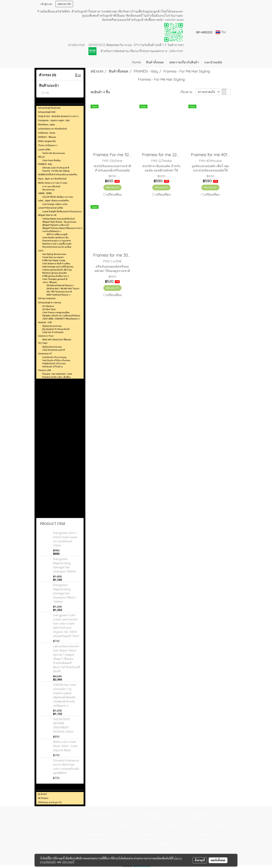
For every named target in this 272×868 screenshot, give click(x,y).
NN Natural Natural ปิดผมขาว (60, 285)
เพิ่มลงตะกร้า (112, 187)
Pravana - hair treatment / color (57, 374)
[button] (230, 62)
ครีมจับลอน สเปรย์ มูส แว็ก (50, 802)
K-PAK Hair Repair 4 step (54, 260)
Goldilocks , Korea (47, 133)
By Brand (42, 794)
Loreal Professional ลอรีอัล (50, 208)
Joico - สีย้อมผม (50, 282)
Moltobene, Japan (46, 125)
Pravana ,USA (44, 370)
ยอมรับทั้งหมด (218, 860)
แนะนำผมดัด (213, 62)
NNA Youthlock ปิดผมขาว (59, 295)
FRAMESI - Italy (45, 164)
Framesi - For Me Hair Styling (56, 171)
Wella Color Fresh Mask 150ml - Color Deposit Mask (65, 746)
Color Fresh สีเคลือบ (52, 161)
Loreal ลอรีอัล (44, 150)
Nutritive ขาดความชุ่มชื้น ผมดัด (57, 244)
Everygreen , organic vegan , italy (54, 120)
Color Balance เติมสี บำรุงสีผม (56, 264)
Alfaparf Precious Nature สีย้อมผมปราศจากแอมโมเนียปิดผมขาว (62, 230)
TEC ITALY (43, 343)
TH (221, 32)
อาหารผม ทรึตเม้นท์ (51, 187)
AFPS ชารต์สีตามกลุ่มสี (57, 234)
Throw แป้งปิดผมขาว (48, 145)
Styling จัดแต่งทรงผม (52, 326)
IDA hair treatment (47, 298)
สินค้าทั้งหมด (155, 62)
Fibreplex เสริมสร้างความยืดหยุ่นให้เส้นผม (61, 316)
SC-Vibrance (48, 306)
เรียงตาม (188, 92)
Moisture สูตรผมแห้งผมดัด (55, 273)
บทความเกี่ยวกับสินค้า (184, 62)
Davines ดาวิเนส (46, 336)
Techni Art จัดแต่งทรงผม (54, 153)
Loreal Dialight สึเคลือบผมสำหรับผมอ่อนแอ (62, 212)
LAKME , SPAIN (45, 193)
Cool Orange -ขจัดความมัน (55, 204)
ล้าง (78, 75)
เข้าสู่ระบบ (46, 4)
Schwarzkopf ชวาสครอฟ (50, 303)
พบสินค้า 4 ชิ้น (100, 92)
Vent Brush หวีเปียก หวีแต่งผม (56, 360)
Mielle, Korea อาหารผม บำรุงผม (53, 183)
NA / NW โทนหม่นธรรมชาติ (59, 292)
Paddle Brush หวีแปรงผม (54, 364)
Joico (41, 251)
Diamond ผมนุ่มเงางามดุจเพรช (56, 241)
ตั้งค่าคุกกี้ (200, 860)
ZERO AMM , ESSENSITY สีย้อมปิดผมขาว (61, 319)
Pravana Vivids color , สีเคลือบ (56, 377)
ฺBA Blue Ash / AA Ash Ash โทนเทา (63, 289)
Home (136, 62)
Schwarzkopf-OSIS (47, 112)
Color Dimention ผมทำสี (54, 350)
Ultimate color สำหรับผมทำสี (56, 168)
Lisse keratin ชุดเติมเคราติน (55, 238)
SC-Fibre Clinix (49, 309)
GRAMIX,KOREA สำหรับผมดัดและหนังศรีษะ (58, 175)
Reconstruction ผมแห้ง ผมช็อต (57, 247)
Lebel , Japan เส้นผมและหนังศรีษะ (54, 201)
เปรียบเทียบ (114, 194)
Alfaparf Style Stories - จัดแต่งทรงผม (59, 222)
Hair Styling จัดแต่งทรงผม (54, 254)
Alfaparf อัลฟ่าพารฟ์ (47, 215)
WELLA (41, 157)
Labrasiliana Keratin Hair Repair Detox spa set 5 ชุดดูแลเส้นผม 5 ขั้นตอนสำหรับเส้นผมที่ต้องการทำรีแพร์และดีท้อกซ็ (66, 659)
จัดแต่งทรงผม (49, 190)
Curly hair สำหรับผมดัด (53, 332)
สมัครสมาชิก (64, 4)
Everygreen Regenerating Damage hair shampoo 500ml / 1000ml (65, 593)
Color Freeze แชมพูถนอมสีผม (56, 313)
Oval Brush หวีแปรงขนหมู (54, 357)
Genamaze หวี (45, 354)
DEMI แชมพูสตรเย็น (47, 141)
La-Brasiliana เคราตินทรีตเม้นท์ (52, 129)
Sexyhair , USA (45, 322)
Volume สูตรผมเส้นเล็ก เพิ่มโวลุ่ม (57, 270)
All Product (43, 798)
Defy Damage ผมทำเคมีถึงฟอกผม (58, 267)
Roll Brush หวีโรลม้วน (52, 367)
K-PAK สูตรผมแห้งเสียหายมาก (56, 276)
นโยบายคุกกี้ (68, 862)
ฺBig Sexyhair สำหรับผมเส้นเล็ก (56, 329)
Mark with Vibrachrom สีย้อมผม (57, 340)
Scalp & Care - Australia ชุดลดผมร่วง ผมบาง (58, 116)
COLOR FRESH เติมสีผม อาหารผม (58, 197)
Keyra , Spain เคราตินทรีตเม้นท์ (52, 179)
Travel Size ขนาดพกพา (53, 257)
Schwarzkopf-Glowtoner (49, 108)
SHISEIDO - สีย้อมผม (47, 137)
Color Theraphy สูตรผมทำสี (55, 279)
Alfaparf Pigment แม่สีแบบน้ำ (56, 225)
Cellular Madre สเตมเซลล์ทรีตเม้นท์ (58, 219)
